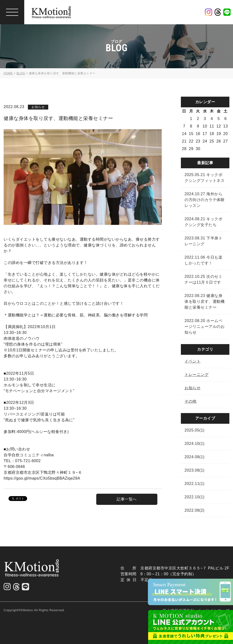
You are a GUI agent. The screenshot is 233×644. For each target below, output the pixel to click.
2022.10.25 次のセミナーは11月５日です (203, 279)
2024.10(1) (194, 444)
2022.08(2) (194, 510)
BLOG (21, 73)
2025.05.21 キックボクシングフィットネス (205, 178)
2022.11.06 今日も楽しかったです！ (203, 260)
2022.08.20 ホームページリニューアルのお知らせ (205, 326)
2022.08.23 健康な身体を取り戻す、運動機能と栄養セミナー (205, 301)
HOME (8, 73)
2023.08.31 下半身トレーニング (203, 241)
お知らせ (193, 388)
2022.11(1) (194, 484)
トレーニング (197, 375)
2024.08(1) (194, 457)
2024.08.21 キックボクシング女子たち (203, 222)
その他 (191, 401)
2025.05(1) (194, 430)
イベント (193, 361)
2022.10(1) (194, 497)
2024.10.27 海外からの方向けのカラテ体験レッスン (205, 200)
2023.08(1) (194, 470)
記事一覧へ (127, 499)
